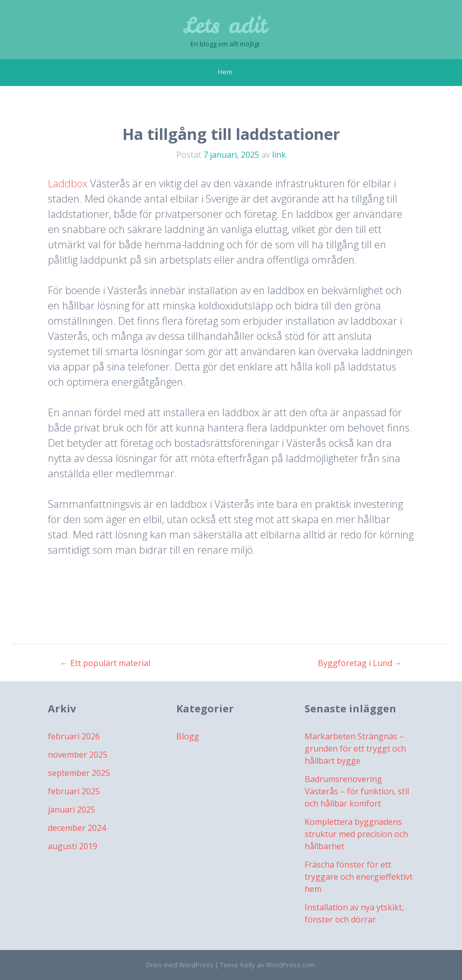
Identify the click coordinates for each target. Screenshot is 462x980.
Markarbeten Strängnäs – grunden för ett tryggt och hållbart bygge (355, 748)
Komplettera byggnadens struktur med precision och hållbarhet (356, 834)
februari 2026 (74, 736)
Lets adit (225, 25)
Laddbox (68, 183)
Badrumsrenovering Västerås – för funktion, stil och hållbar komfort (357, 791)
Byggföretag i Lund (360, 663)
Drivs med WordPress (180, 965)
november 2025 (78, 755)
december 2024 (77, 828)
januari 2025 (72, 810)
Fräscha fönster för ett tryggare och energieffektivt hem (359, 877)
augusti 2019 (73, 846)
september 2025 (79, 773)
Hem (225, 72)
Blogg (188, 736)
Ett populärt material (105, 663)
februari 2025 (74, 791)
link (279, 155)
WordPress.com (290, 965)
